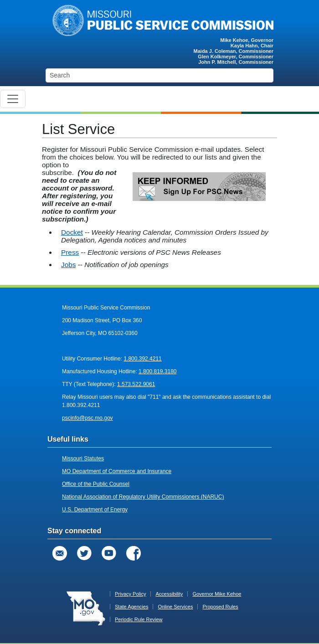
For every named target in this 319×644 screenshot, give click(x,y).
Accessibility (169, 594)
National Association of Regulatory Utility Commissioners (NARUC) (143, 497)
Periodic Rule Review (139, 619)
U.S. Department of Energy (95, 510)
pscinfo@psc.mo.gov (87, 418)
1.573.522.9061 (136, 384)
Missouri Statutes (83, 459)
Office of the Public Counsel (96, 484)
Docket (72, 232)
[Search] (159, 75)
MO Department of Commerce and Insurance (117, 471)
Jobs (68, 265)
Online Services (175, 607)
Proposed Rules (220, 607)
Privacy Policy (130, 594)
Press (70, 252)
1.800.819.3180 (157, 371)
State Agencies (131, 607)
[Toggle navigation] (13, 99)
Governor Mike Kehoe (217, 594)
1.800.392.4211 (142, 359)
